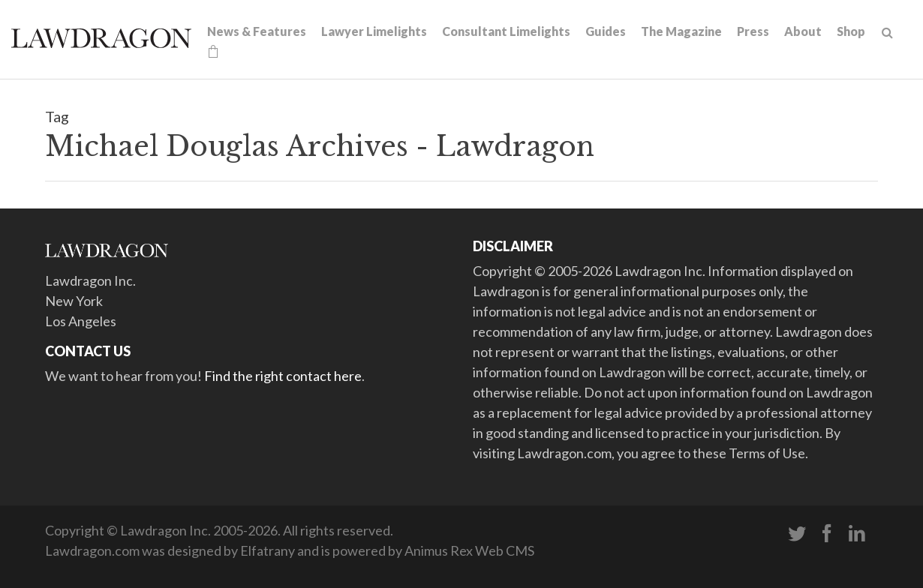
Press (753, 31)
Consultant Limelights (506, 31)
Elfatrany (268, 550)
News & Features (257, 31)
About (803, 31)
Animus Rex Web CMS (469, 550)
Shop (851, 31)
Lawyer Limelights (374, 31)
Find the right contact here (283, 376)
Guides (606, 31)
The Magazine (681, 31)
